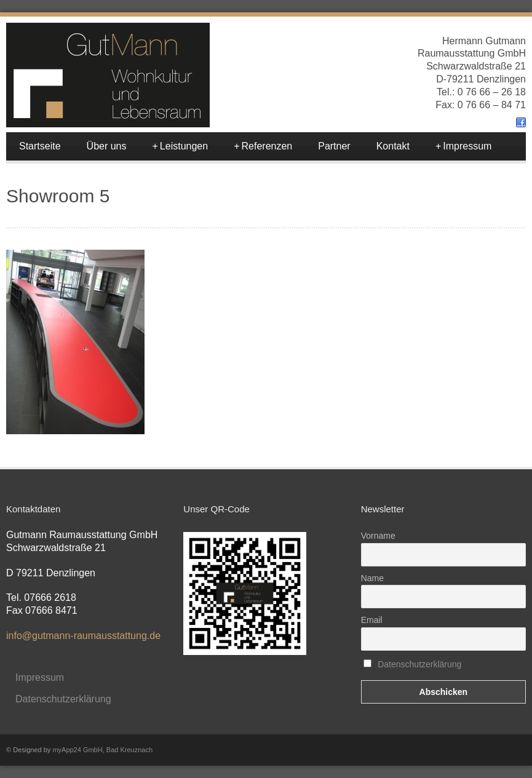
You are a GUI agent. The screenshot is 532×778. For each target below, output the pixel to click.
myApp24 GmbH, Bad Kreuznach (102, 750)
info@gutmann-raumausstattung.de (83, 636)
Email (372, 620)
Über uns (107, 146)
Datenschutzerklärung (63, 699)
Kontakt (393, 146)
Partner (334, 146)
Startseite (40, 146)
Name (372, 578)
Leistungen (181, 146)
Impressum (463, 146)
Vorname (378, 536)
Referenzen (263, 146)
